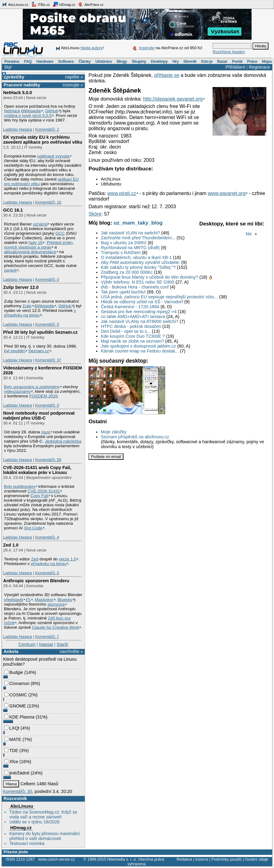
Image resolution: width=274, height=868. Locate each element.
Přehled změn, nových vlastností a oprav (39, 245)
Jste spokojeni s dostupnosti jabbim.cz (138, 346)
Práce (252, 61)
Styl (8, 67)
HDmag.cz (64, 4)
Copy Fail (39, 496)
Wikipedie (32, 111)
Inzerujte (147, 48)
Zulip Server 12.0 (21, 287)
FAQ (28, 61)
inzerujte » (73, 85)
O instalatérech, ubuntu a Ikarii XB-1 (136, 257)
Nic (249, 234)
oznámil (40, 224)
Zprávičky (14, 77)
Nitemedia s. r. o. (122, 859)
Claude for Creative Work (55, 627)
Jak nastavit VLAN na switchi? (130, 233)
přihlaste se (167, 75)
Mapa (266, 61)
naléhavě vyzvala (53, 156)
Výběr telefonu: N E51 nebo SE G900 (137, 282)
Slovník (190, 61)
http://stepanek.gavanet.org (173, 99)
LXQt (12, 728)
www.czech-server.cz (56, 859)
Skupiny (139, 61)
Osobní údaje (256, 859)
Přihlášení (235, 67)
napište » (74, 77)
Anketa (11, 651)
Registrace (259, 67)
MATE (13, 739)
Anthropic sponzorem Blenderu (36, 581)
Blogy (122, 61)
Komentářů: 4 (47, 537)
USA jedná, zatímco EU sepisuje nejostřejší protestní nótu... (159, 297)
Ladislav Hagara (18, 129)
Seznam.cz (39, 351)
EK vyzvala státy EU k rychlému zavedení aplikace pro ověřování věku (43, 140)
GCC (60, 233)
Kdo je (207, 61)
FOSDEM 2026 (43, 396)
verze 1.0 (68, 559)
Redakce (184, 859)
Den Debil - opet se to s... (126, 331)
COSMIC (16, 695)
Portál (237, 61)
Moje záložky (114, 432)
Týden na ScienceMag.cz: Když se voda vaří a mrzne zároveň (43, 814)
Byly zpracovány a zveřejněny (32, 387)
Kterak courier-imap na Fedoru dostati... (140, 351)
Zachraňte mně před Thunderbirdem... (138, 238)
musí (46, 432)
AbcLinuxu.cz (15, 4)
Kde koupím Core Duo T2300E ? (133, 336)
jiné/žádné (17, 773)
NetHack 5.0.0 (18, 93)
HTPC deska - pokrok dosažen (131, 326)
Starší (62, 644)
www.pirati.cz (122, 193)
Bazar (222, 61)
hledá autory (92, 48)
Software (66, 61)
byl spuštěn (15, 351)
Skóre (95, 214)
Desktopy (159, 61)
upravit (10, 270)
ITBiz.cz (41, 4)
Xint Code (33, 528)
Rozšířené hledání (229, 52)
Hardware (45, 61)
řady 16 (36, 243)
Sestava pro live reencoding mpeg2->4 (139, 312)
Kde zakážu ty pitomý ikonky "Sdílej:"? (138, 267)
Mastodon (44, 600)
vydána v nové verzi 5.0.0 (28, 115)
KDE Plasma (19, 717)
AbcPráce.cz (91, 4)
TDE (11, 751)
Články (84, 61)
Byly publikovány (20, 486)
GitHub (52, 111)
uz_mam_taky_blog (138, 223)
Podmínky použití (226, 859)
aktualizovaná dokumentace (30, 252)
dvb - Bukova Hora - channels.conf (135, 287)
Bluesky (65, 600)
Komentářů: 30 (18, 791)
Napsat (46, 644)
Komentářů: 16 (48, 202)
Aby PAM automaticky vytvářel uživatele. (140, 262)
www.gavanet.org (227, 193)
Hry (175, 61)
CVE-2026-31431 (44, 491)
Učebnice (104, 61)
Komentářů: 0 (47, 279)
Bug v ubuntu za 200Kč (124, 243)
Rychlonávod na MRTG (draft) (130, 248)
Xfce (11, 762)
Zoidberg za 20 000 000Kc (127, 272)
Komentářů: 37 (48, 360)
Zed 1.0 (11, 545)
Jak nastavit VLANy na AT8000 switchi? (140, 321)
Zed (35, 559)
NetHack (12, 111)
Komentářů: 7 (47, 637)
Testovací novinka (27, 843)
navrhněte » (71, 651)
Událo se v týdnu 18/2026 (34, 822)
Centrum (27, 644)
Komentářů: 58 (48, 460)
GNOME (15, 706)
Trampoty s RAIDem (121, 253)
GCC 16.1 (13, 210)
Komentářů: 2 (47, 129)
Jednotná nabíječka (63, 441)
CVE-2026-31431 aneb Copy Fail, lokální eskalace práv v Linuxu (37, 470)
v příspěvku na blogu (40, 313)
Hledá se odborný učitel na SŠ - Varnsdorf (142, 302)
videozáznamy (17, 391)
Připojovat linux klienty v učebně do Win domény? (149, 277)
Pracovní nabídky (22, 85)
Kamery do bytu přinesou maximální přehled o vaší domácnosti (45, 836)
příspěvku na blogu (49, 564)
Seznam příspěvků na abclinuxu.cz (135, 437)
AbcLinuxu (22, 806)
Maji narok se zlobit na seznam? (132, 341)
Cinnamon (17, 683)
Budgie (14, 672)
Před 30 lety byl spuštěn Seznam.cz (40, 332)
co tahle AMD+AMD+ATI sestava (133, 317)
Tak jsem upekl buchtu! (123, 292)
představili (14, 600)
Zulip (27, 306)
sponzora (56, 604)
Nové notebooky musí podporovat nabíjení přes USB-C (39, 416)
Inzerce (202, 859)
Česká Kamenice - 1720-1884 (130, 307)
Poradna (12, 61)
